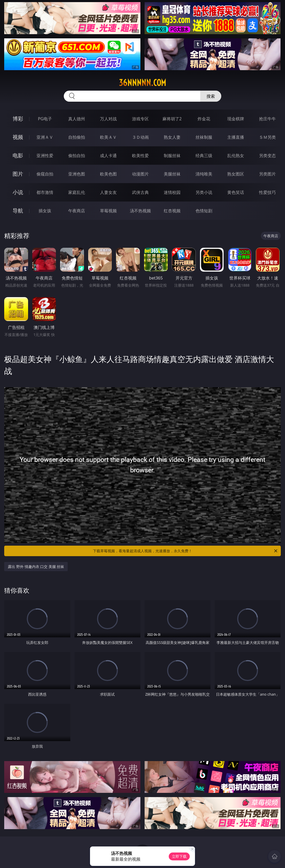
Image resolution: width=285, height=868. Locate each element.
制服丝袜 (172, 156)
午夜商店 (77, 211)
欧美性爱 (140, 156)
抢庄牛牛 (267, 119)
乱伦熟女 (236, 156)
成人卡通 (108, 156)
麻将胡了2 (172, 119)
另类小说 (204, 192)
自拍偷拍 (77, 137)
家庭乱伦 (77, 192)
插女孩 (45, 211)
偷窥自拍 (45, 174)
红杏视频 (172, 211)
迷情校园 (172, 192)
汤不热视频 (140, 211)
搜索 (211, 96)
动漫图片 (140, 174)
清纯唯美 (204, 174)
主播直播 (236, 137)
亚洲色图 (77, 174)
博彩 (18, 119)
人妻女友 (108, 192)
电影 (18, 155)
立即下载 (179, 856)
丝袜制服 (204, 137)
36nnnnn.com (142, 83)
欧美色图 (108, 174)
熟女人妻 (172, 137)
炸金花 (204, 119)
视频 (18, 137)
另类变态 (267, 156)
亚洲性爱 (45, 156)
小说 (18, 192)
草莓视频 (108, 211)
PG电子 (45, 119)
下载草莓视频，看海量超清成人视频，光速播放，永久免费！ (186, 551)
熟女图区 (236, 174)
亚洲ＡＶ (45, 137)
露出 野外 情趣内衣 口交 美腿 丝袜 (36, 567)
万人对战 (108, 119)
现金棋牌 (236, 119)
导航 (18, 211)
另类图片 (267, 174)
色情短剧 (204, 211)
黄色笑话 (236, 192)
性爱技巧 (267, 192)
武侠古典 (140, 192)
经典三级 (204, 156)
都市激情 (45, 192)
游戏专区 (140, 119)
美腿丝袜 (172, 174)
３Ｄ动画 (140, 137)
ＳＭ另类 (267, 137)
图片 (18, 174)
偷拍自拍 (77, 156)
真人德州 (77, 119)
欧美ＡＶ (108, 137)
